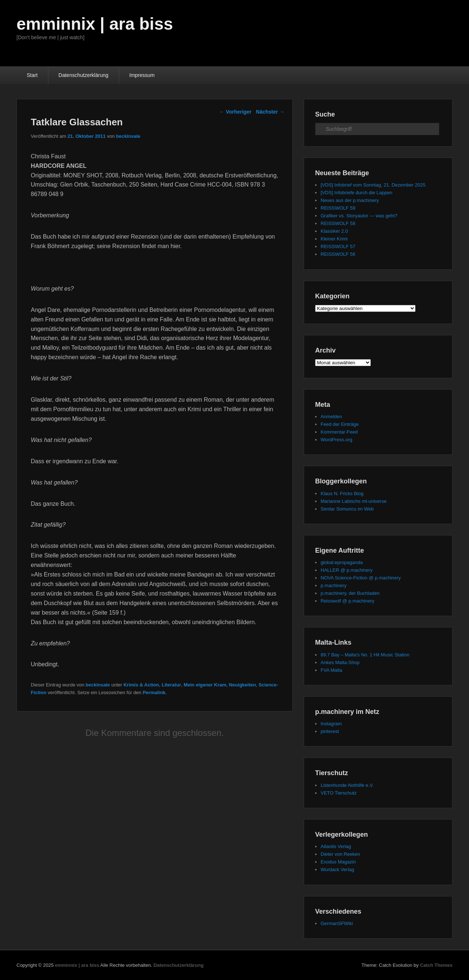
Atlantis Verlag (336, 846)
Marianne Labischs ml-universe (354, 501)
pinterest (330, 731)
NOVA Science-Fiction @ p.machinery (361, 578)
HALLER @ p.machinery (347, 570)
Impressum (142, 75)
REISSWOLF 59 (338, 208)
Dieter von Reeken (340, 854)
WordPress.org (336, 440)
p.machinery (334, 585)
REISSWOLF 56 (338, 254)
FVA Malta (331, 670)
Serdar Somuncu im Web (347, 509)
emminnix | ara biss (95, 24)
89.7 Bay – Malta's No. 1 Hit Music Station (365, 655)
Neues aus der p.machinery (350, 200)
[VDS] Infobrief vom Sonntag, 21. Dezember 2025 (373, 185)
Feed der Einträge (340, 424)
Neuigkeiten (243, 685)
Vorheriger (235, 112)
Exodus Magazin (338, 862)
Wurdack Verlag (337, 870)
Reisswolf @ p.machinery (348, 601)
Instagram (331, 724)
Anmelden (331, 417)
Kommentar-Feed (339, 432)
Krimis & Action (141, 685)
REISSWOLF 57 (338, 246)
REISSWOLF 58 (338, 223)
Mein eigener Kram (205, 685)
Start (32, 75)
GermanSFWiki (337, 923)
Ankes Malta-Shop (340, 662)
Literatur (171, 685)
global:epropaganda (342, 562)
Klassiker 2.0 (334, 231)
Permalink (154, 692)
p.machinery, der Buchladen (350, 593)
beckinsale (128, 136)
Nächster (270, 112)
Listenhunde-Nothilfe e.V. (347, 785)
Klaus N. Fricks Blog (342, 493)
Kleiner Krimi (334, 239)
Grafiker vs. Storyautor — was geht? (359, 216)
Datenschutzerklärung (84, 75)
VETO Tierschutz (339, 793)
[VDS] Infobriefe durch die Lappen (357, 193)
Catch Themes (436, 965)
